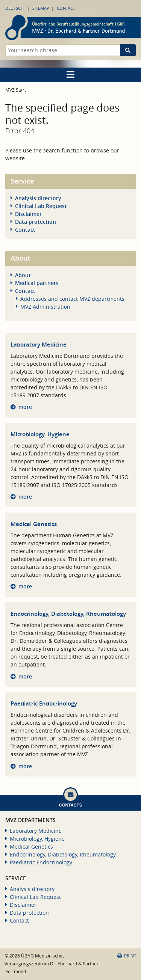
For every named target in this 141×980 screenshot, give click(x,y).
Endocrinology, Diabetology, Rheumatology (68, 614)
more (25, 407)
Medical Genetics (34, 524)
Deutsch (14, 8)
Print (127, 956)
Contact (66, 8)
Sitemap (41, 8)
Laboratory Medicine (39, 345)
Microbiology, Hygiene (40, 434)
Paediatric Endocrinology (44, 703)
